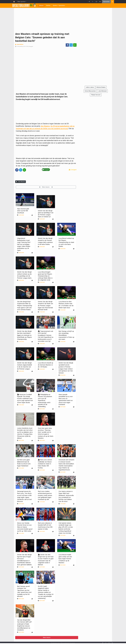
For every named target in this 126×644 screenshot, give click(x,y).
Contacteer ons (55, 639)
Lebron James (90, 87)
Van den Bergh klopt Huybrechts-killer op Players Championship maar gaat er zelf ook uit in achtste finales (25, 306)
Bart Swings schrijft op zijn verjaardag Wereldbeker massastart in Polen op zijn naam (66, 335)
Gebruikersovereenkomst (47, 641)
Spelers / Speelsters (59, 6)
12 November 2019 (21, 46)
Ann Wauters (45, 126)
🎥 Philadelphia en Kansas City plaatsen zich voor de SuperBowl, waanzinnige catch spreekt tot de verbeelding (45, 401)
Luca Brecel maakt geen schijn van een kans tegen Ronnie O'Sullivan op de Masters (65, 559)
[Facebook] (103, 639)
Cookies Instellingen (62, 641)
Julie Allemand (102, 91)
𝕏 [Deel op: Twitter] (71, 45)
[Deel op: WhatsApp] (75, 45)
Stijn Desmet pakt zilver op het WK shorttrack (23, 211)
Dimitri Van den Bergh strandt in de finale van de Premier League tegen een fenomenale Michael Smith (45, 306)
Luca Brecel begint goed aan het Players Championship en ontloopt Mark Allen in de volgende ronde (45, 276)
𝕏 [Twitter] (106, 639)
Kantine (48, 6)
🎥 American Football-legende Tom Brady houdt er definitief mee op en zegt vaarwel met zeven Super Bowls (25, 399)
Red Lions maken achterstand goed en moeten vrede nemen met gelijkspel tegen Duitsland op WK (45, 495)
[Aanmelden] (16, 182)
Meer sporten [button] (21, 2)
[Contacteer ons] (109, 639)
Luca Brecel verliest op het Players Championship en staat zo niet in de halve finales (66, 242)
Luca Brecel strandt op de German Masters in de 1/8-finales (45, 365)
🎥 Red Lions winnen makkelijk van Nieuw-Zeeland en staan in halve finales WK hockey (45, 464)
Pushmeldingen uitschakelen (78, 641)
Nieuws (41, 6)
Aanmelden (106, 2)
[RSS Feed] (112, 639)
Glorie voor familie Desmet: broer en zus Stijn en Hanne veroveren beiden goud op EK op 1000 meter (25, 527)
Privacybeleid (65, 639)
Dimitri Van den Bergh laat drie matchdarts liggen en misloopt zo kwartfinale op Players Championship (25, 335)
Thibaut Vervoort (96, 95)
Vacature (73, 639)
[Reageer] (32, 215)
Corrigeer (73, 170)
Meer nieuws (46, 187)
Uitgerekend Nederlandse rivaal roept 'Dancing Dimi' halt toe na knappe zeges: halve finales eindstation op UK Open (24, 244)
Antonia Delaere (101, 87)
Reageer (31, 46)
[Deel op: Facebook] (67, 45)
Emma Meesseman (90, 91)
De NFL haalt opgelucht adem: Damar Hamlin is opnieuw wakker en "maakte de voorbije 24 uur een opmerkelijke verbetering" (46, 592)
